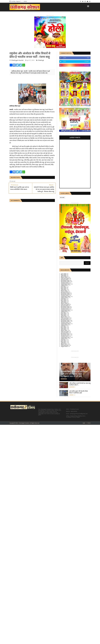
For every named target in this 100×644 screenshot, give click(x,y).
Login (84, 423)
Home (25, 1)
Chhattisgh (41, 60)
